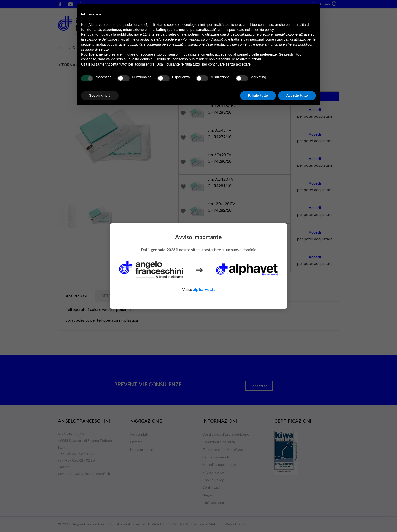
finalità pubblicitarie (111, 44)
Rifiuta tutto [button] (258, 95)
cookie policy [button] (264, 30)
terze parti (160, 34)
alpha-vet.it (204, 289)
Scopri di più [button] (100, 95)
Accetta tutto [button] (297, 95)
